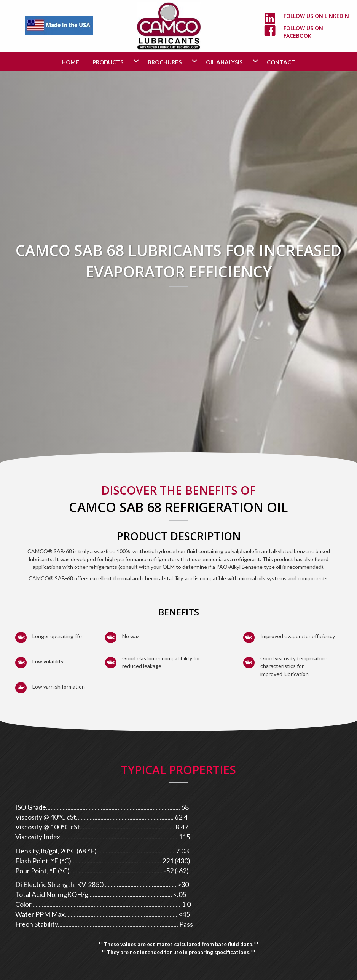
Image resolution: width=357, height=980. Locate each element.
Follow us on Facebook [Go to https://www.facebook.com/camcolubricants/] (303, 32)
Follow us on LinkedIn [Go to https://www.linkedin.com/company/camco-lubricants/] (316, 16)
